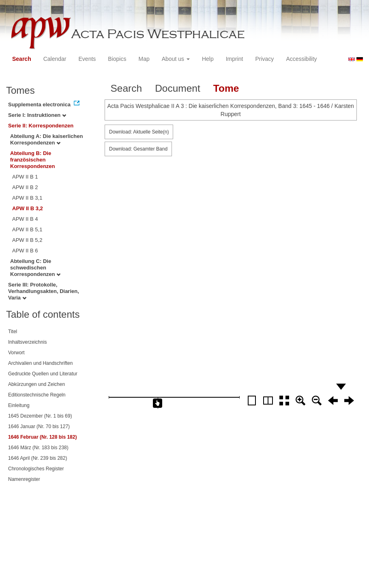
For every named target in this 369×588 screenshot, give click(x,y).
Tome (226, 88)
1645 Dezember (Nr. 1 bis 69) (40, 416)
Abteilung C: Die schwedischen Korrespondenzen (35, 268)
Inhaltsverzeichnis (27, 342)
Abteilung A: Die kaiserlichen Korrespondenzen (46, 139)
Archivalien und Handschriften (40, 363)
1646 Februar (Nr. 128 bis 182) (42, 437)
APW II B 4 (25, 219)
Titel (13, 332)
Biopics (117, 59)
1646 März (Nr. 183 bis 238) (38, 448)
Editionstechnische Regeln (37, 395)
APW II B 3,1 (27, 198)
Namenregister (24, 479)
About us (176, 59)
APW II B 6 (25, 251)
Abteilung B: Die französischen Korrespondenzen (33, 160)
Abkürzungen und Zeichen (36, 384)
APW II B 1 (25, 177)
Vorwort (16, 353)
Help (208, 59)
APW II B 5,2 (27, 240)
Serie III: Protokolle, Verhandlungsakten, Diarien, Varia (44, 291)
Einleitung (19, 405)
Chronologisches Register (36, 469)
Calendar (55, 59)
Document (178, 88)
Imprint (235, 59)
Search (22, 59)
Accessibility (301, 59)
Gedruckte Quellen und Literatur (43, 374)
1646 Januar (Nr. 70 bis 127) (39, 426)
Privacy (264, 59)
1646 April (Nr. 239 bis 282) (38, 458)
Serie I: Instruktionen (37, 115)
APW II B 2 (25, 187)
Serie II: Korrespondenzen (41, 126)
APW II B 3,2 (28, 208)
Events (87, 59)
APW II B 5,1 (27, 229)
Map (144, 59)
